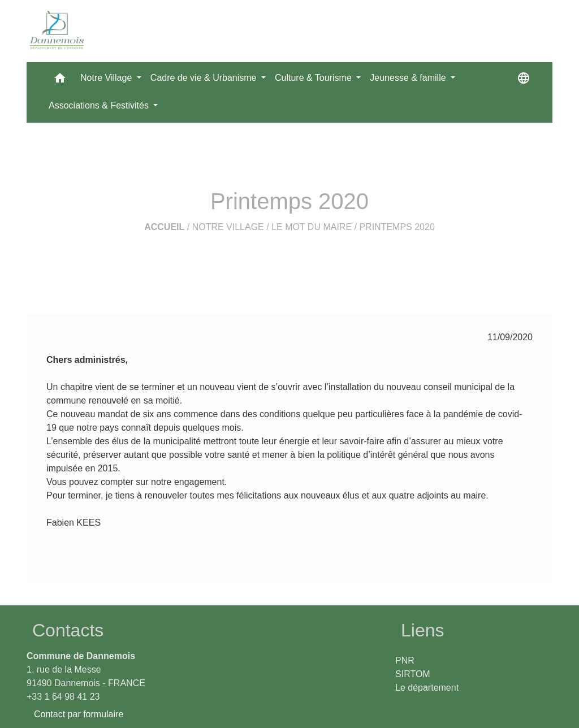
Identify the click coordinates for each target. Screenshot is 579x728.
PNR (405, 660)
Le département (427, 688)
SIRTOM (413, 674)
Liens (423, 630)
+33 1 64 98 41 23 (63, 697)
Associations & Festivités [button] (100, 105)
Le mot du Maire (312, 227)
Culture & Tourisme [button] (314, 78)
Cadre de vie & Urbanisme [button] (205, 78)
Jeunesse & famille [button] (409, 78)
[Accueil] (57, 31)
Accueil (164, 227)
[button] (60, 81)
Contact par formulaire (79, 714)
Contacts (68, 630)
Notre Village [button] (107, 78)
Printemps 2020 (397, 227)
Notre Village (228, 227)
